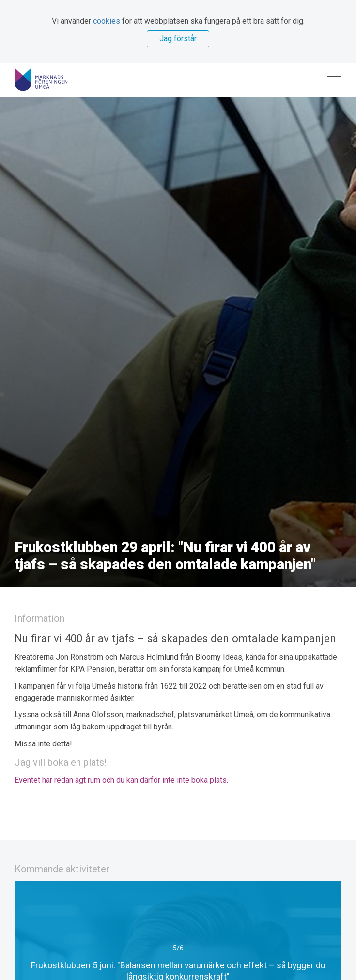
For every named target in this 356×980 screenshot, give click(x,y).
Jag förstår (178, 39)
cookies (107, 21)
